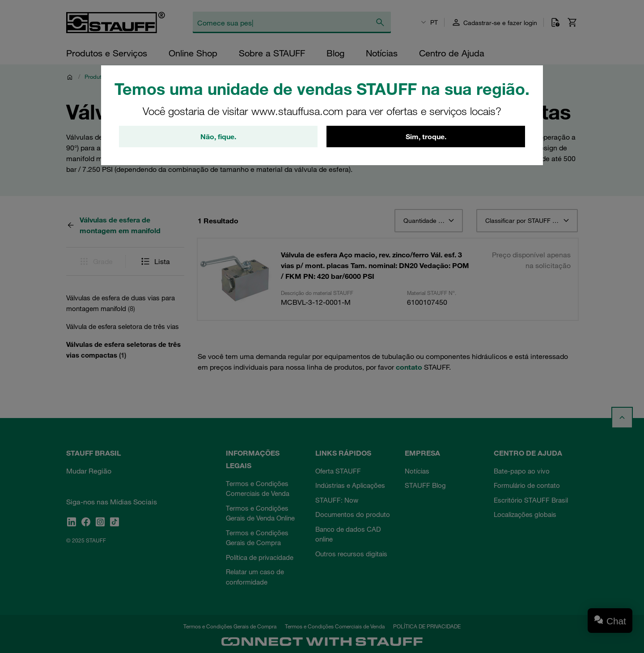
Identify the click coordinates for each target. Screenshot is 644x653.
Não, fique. (218, 137)
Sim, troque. (426, 137)
